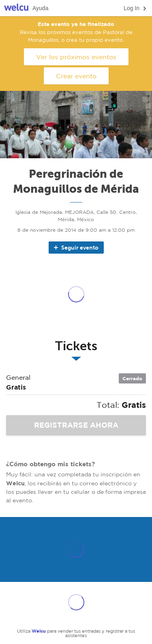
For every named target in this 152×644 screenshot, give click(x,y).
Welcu (16, 8)
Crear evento (76, 76)
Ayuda (40, 8)
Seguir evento (76, 248)
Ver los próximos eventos (76, 57)
